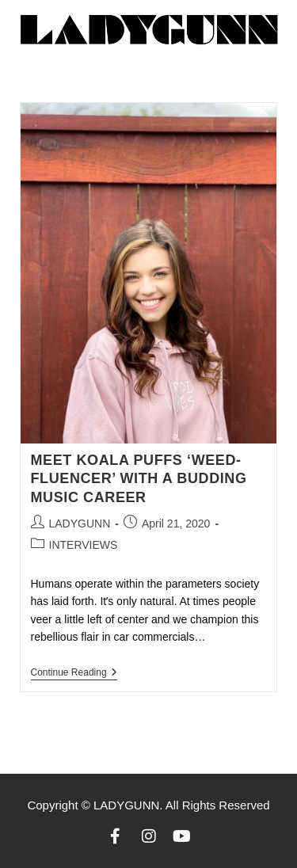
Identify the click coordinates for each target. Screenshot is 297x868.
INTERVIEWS (84, 545)
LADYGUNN (80, 523)
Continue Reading (74, 672)
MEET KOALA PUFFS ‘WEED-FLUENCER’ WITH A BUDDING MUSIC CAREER (139, 479)
